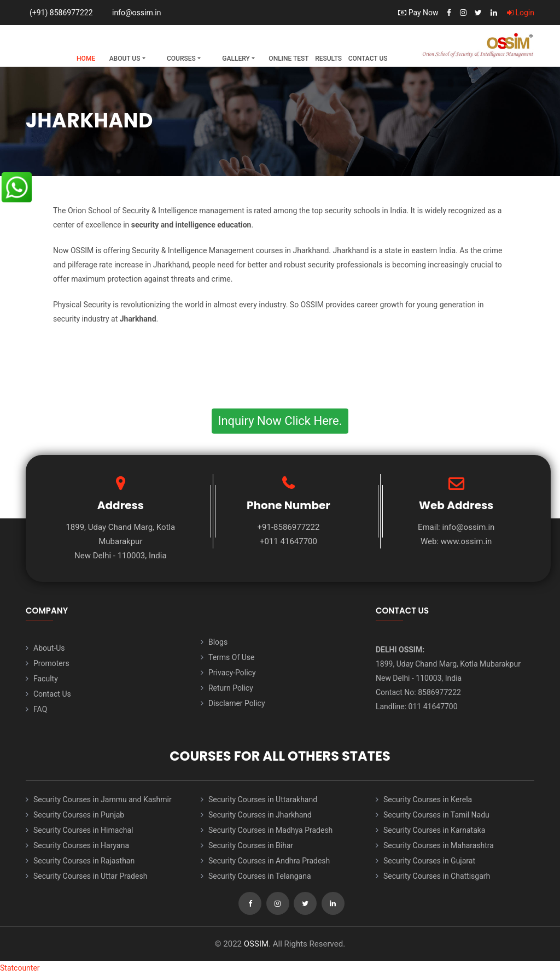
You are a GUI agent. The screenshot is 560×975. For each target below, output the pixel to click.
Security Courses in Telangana (260, 876)
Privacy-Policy (232, 673)
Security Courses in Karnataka (434, 830)
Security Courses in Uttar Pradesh (90, 876)
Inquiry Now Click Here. (280, 421)
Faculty (46, 679)
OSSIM (256, 944)
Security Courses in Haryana (81, 845)
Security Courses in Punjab (79, 815)
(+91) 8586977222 (61, 13)
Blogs (218, 642)
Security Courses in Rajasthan (84, 861)
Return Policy (231, 688)
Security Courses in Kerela (428, 799)
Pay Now (418, 13)
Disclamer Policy (237, 703)
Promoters (51, 663)
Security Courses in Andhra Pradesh (269, 861)
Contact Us (368, 59)
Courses (181, 59)
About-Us (49, 648)
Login (521, 13)
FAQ (40, 709)
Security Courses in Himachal (83, 830)
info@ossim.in (137, 13)
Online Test (288, 59)
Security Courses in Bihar (251, 845)
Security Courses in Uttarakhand (263, 799)
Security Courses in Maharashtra (439, 845)
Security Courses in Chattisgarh (437, 876)
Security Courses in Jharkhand (260, 815)
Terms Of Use (232, 657)
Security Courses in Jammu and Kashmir (103, 799)
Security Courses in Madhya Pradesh (270, 830)
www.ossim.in (466, 541)
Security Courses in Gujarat (429, 861)
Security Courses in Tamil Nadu (436, 815)
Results (328, 59)
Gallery (236, 59)
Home (86, 59)
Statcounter (20, 968)
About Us (125, 59)
